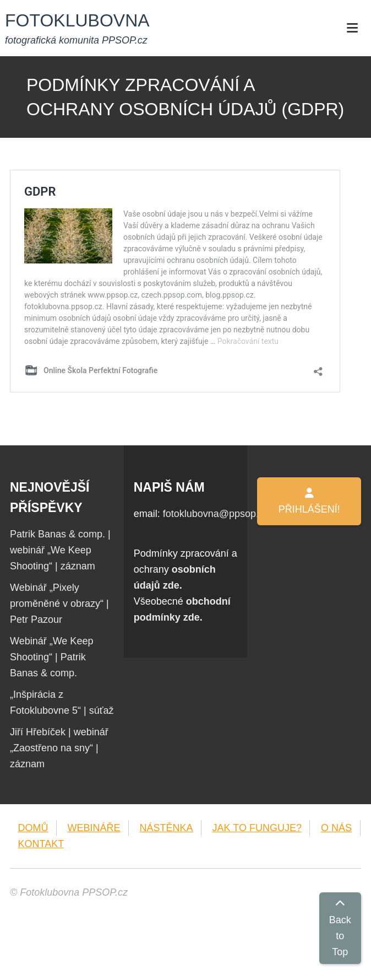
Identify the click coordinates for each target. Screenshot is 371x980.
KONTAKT (41, 844)
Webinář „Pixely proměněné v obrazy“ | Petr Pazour (59, 604)
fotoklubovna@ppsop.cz (216, 514)
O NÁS (336, 828)
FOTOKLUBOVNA (77, 20)
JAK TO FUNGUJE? (257, 828)
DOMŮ (33, 828)
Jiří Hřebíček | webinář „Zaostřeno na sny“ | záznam (59, 748)
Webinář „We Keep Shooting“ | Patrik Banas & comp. (51, 657)
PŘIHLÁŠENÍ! (309, 501)
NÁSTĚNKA (167, 828)
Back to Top (340, 928)
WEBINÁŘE (94, 828)
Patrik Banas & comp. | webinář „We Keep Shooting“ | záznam (60, 550)
